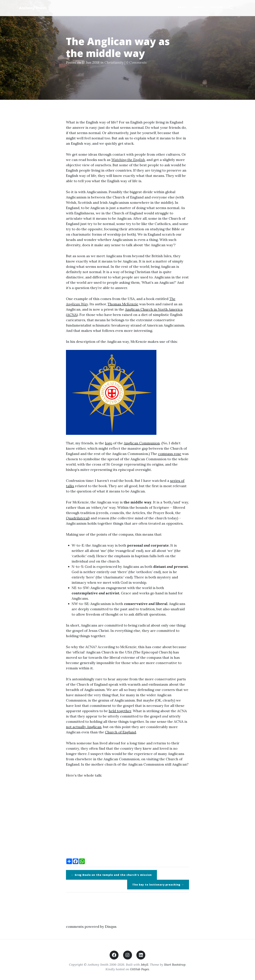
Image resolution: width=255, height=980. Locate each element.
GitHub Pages (139, 969)
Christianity (114, 62)
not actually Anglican (84, 727)
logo (109, 443)
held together (120, 711)
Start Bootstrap (175, 965)
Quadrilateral (77, 518)
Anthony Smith (33, 8)
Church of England (120, 732)
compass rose (170, 454)
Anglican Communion (142, 443)
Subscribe (217, 7)
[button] (231, 8)
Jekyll (145, 965)
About (182, 7)
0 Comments (136, 62)
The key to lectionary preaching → (158, 885)
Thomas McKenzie (123, 304)
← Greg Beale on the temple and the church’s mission (111, 875)
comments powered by (91, 926)
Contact (198, 7)
